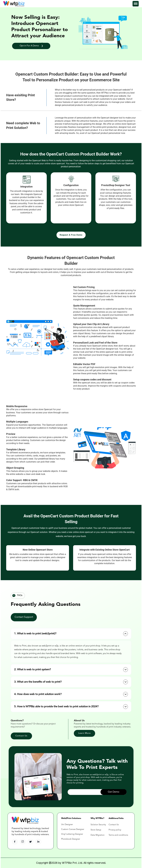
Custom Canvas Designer (73, 829)
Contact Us (114, 825)
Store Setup (96, 830)
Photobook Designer (71, 839)
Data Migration (98, 835)
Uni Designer (67, 825)
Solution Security (98, 825)
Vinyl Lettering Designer (72, 834)
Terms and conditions (118, 835)
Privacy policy (115, 830)
